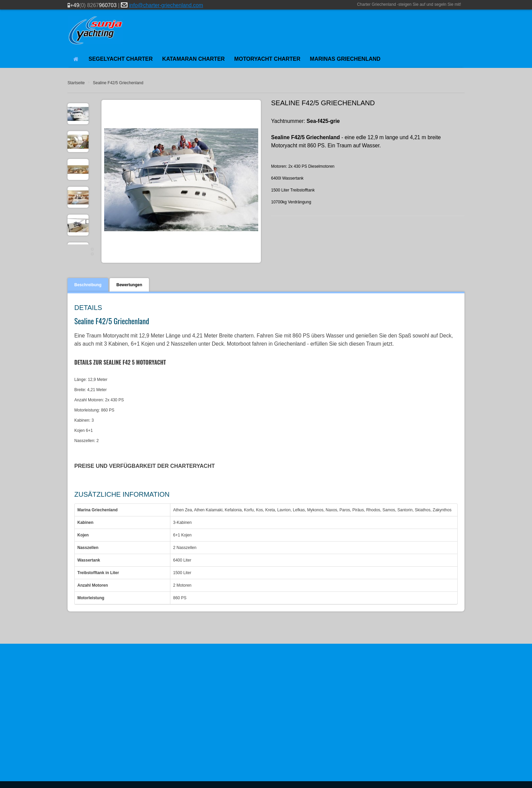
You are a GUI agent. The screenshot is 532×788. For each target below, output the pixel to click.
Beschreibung (88, 285)
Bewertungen (129, 285)
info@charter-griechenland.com (166, 5)
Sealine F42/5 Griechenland (118, 83)
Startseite (76, 83)
